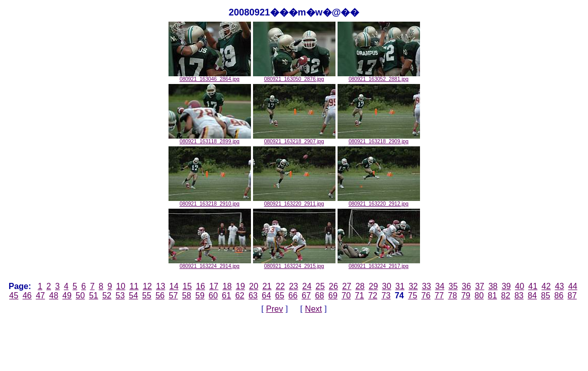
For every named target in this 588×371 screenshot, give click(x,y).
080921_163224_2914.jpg (210, 264)
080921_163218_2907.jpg (294, 139)
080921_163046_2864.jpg (210, 77)
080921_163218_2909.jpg (379, 139)
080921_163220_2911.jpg (294, 201)
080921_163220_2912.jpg (379, 201)
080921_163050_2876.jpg (294, 77)
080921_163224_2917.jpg (379, 264)
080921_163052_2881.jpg (379, 77)
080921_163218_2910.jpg (210, 201)
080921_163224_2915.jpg (294, 264)
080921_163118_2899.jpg (210, 139)
